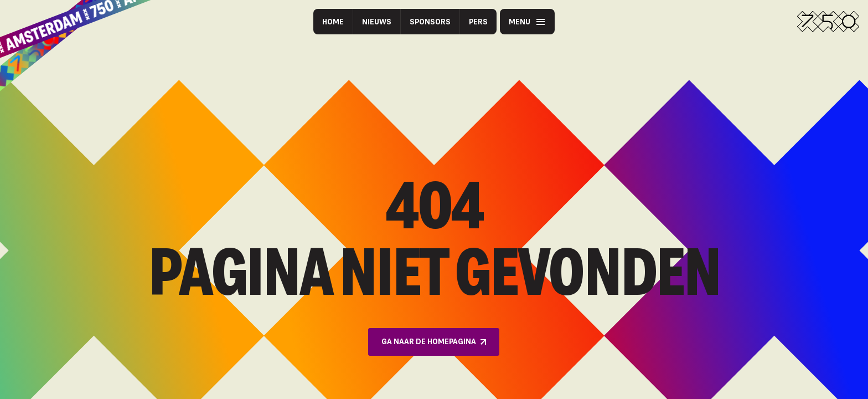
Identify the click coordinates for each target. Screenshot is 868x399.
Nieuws (377, 21)
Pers (478, 21)
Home (333, 21)
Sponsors (430, 21)
